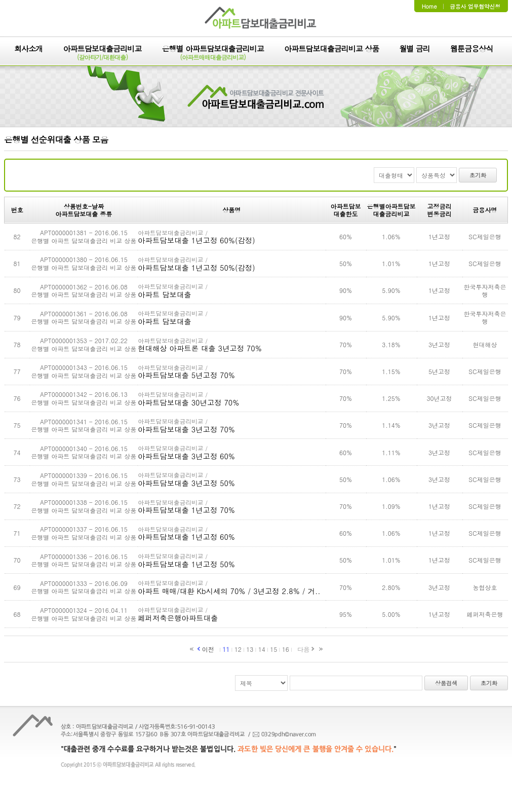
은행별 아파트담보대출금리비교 (213, 53)
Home (429, 6)
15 (273, 649)
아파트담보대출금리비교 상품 (331, 49)
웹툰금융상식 (472, 49)
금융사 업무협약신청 (475, 6)
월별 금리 (415, 49)
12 (238, 649)
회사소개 (28, 49)
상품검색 (446, 683)
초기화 (478, 175)
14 (262, 649)
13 (250, 649)
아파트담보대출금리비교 (102, 53)
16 (286, 649)
